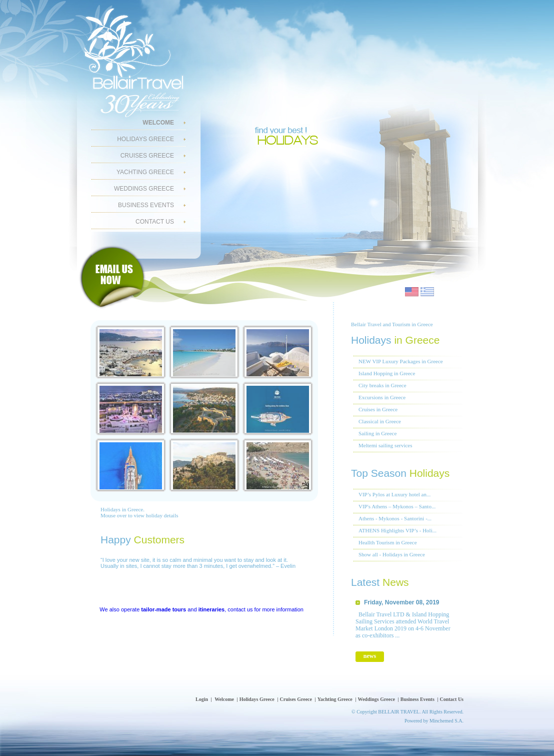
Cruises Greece (147, 156)
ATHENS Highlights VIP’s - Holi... (397, 530)
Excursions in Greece (382, 397)
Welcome (224, 699)
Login (202, 699)
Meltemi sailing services (385, 445)
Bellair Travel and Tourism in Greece (392, 324)
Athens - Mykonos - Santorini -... (395, 518)
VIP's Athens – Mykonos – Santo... (397, 506)
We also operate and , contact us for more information (201, 609)
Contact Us (155, 222)
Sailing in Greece (377, 433)
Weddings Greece (144, 189)
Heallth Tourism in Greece (388, 542)
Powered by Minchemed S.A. (434, 721)
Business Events (146, 205)
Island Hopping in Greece (387, 373)
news (370, 656)
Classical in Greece (380, 421)
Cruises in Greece (378, 409)
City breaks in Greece (382, 385)
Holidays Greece (145, 139)
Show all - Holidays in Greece (392, 554)
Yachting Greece (145, 172)
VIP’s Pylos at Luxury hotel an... (394, 494)
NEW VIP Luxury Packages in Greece (401, 361)
